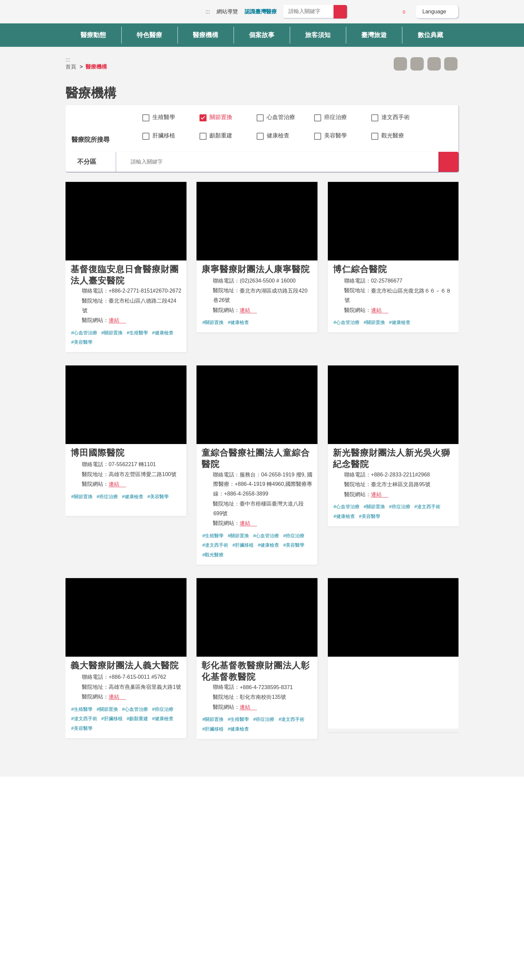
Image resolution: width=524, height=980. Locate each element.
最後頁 (346, 766)
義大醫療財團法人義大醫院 (126, 658)
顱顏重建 (221, 136)
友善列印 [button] (434, 64)
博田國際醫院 (126, 441)
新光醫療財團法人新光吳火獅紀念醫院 (393, 446)
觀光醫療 (393, 136)
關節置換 (221, 117)
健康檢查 (278, 136)
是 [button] (292, 820)
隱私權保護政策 (385, 882)
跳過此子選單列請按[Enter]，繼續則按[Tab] (383, 64)
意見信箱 (385, 12)
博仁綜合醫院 (393, 257)
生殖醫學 (164, 117)
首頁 (71, 67)
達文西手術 (396, 117)
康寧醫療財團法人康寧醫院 (257, 257)
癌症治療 (336, 117)
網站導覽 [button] (262, 851)
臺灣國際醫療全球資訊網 (89, 13)
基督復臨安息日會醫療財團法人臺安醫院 (126, 267)
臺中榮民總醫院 (393, 653)
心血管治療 (281, 117)
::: (208, 12)
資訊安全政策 (383, 895)
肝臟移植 (164, 136)
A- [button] (400, 64)
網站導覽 (227, 12)
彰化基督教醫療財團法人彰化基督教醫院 (257, 659)
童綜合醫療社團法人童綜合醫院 (257, 465)
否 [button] (323, 820)
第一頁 (178, 766)
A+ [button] (417, 64)
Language (434, 12)
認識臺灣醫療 (261, 12)
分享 (451, 64)
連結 (114, 320)
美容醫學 (336, 136)
